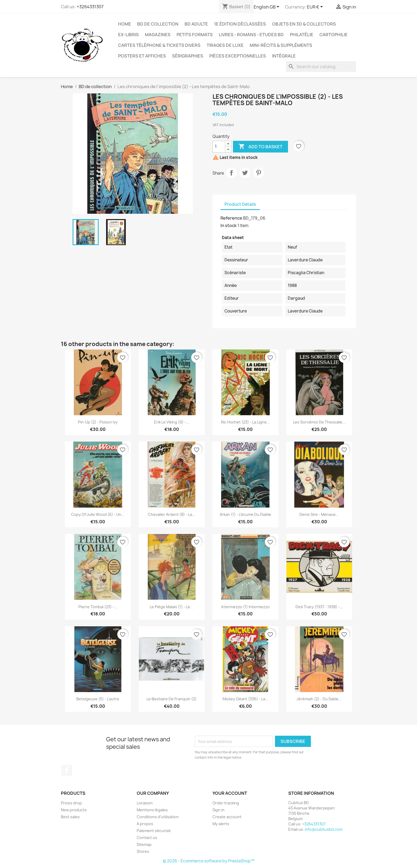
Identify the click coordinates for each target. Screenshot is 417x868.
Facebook (67, 770)
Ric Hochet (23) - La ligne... (245, 422)
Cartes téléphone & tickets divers (159, 45)
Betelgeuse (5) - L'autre (98, 699)
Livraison (145, 803)
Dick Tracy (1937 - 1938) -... (319, 607)
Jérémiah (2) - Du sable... (319, 699)
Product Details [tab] (240, 204)
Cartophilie (333, 35)
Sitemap (144, 844)
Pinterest (258, 173)
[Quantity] (219, 147)
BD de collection (158, 24)
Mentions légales (152, 810)
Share (231, 173)
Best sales (70, 817)
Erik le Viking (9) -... (172, 422)
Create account (227, 817)
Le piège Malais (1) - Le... (172, 607)
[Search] (321, 67)
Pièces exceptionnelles (238, 56)
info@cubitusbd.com (324, 829)
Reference (231, 218)
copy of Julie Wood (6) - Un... (98, 514)
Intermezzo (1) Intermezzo (245, 607)
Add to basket (260, 147)
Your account (230, 793)
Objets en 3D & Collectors (304, 24)
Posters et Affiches (142, 56)
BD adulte (196, 24)
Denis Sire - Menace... (319, 514)
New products (74, 810)
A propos (145, 824)
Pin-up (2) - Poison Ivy (98, 422)
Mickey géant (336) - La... (245, 699)
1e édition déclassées (240, 24)
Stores (143, 851)
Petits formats (195, 35)
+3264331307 (90, 7)
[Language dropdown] (267, 7)
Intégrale (284, 56)
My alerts (221, 824)
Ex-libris (128, 35)
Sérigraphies (188, 56)
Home (125, 24)
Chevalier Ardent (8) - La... (172, 514)
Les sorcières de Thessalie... (319, 422)
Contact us (147, 838)
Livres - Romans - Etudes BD (251, 35)
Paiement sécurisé (154, 831)
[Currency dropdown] (316, 7)
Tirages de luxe (225, 45)
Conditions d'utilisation (158, 817)
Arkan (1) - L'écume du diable (245, 514)
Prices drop (71, 803)
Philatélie (302, 35)
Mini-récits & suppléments (281, 45)
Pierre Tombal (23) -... (98, 607)
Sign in (218, 810)
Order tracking (226, 803)
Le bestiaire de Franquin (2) (172, 699)
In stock (229, 225)
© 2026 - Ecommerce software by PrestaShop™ (209, 861)
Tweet (245, 173)
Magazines (158, 35)
